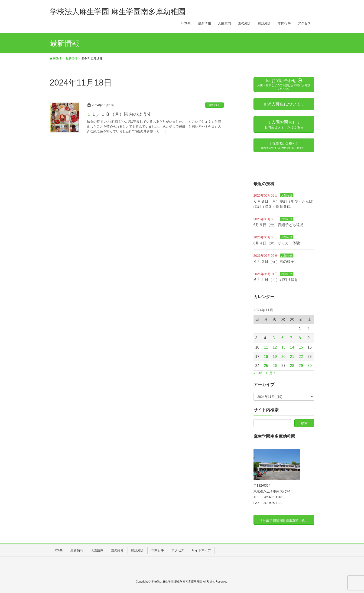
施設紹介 (137, 550)
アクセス (178, 550)
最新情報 (77, 550)
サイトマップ (201, 550)
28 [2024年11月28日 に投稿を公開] (292, 366)
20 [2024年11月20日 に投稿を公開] (283, 357)
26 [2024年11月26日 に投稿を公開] (275, 366)
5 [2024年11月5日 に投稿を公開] (274, 338)
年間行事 (158, 550)
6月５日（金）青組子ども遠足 (279, 225)
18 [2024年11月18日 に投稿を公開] (266, 357)
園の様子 (214, 105)
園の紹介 (117, 550)
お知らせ (287, 195)
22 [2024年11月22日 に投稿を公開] (301, 357)
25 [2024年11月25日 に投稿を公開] (266, 366)
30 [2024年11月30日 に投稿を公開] (310, 366)
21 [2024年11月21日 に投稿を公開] (292, 357)
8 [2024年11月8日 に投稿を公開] (300, 338)
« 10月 (258, 373)
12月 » (270, 373)
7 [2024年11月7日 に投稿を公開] (291, 338)
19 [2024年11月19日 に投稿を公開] (275, 357)
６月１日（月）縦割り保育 (276, 280)
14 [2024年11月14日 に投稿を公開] (292, 347)
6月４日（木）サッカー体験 (277, 243)
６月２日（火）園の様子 (274, 262)
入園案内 (97, 550)
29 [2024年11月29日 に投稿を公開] (301, 366)
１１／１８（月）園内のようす (119, 114)
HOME (58, 550)
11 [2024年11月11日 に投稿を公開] (266, 347)
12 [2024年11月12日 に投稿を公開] (275, 347)
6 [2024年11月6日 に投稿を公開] (282, 338)
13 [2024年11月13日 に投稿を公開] (283, 347)
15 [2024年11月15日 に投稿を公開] (301, 347)
